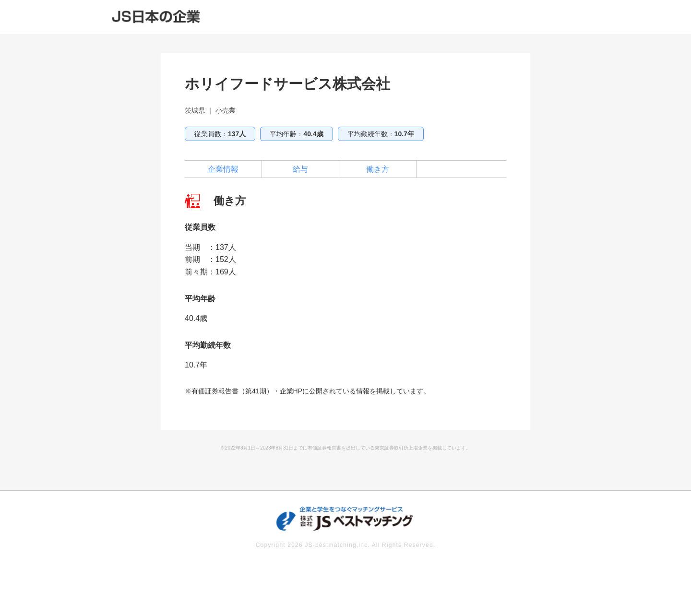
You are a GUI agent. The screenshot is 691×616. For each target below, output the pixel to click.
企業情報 (223, 169)
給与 (300, 169)
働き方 (378, 169)
